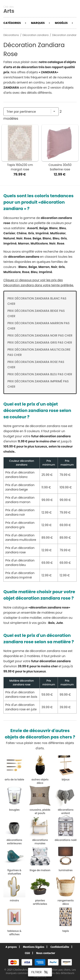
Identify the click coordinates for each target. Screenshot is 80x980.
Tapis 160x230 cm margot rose (20, 167)
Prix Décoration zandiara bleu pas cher (40, 374)
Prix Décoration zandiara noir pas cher (40, 335)
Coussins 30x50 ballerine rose (60, 167)
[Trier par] (31, 112)
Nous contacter (46, 953)
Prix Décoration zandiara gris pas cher (40, 342)
